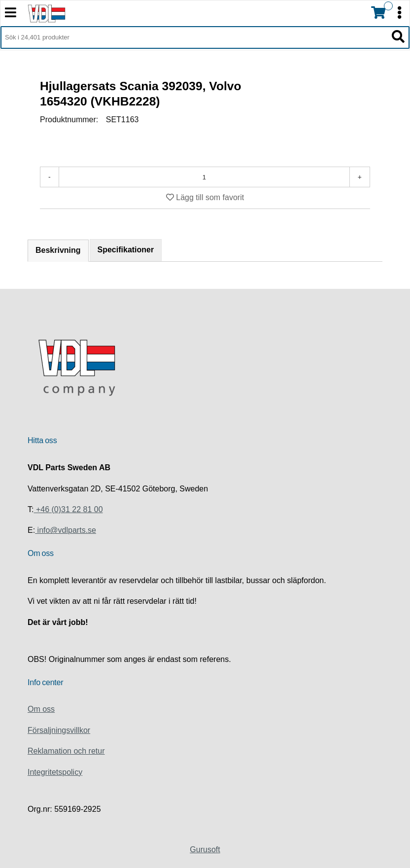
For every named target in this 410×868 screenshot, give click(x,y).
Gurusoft (205, 850)
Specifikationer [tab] (126, 250)
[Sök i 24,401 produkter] (194, 37)
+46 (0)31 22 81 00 (68, 509)
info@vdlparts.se (66, 530)
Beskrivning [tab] (58, 250)
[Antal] (204, 177)
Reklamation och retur (66, 751)
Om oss (41, 709)
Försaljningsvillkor (59, 730)
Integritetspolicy (55, 772)
